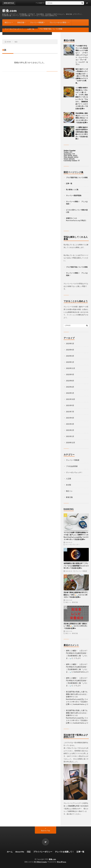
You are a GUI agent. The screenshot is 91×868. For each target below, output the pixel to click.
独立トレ (8, 22)
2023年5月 (70, 343)
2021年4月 (70, 418)
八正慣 (68, 479)
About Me (20, 852)
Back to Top (46, 831)
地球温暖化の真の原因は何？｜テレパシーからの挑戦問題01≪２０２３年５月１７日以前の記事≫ (76, 566)
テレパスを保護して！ (64, 852)
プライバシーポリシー (43, 852)
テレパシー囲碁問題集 (74, 195)
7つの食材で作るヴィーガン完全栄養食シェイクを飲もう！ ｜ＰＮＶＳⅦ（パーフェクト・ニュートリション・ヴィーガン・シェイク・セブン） (82, 55)
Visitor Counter (70, 151)
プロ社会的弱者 (72, 466)
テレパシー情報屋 (37, 22)
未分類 (68, 485)
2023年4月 (70, 350)
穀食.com (9, 11)
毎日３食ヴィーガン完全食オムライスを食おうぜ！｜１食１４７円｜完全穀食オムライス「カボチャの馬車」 (82, 76)
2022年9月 (70, 374)
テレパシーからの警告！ (59, 22)
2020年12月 (71, 443)
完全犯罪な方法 (74, 806)
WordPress (62, 862)
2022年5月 (70, 393)
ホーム (10, 852)
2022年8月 (70, 381)
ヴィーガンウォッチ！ (13, 29)
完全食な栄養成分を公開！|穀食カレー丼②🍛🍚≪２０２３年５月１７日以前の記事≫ (76, 626)
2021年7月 (70, 412)
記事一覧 (31, 29)
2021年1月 (70, 436)
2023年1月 (70, 362)
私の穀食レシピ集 (72, 190)
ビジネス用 (70, 210)
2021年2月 (70, 430)
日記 (29, 852)
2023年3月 (70, 356)
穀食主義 (21, 22)
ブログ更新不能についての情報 (51, 29)
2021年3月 (70, 424)
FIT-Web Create (40, 862)
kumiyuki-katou (79, 672)
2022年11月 (71, 368)
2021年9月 (70, 405)
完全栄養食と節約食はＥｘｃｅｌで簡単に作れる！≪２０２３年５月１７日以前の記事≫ (82, 118)
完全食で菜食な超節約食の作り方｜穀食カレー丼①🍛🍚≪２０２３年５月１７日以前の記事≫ (76, 595)
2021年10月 (71, 399)
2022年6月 (70, 387)
